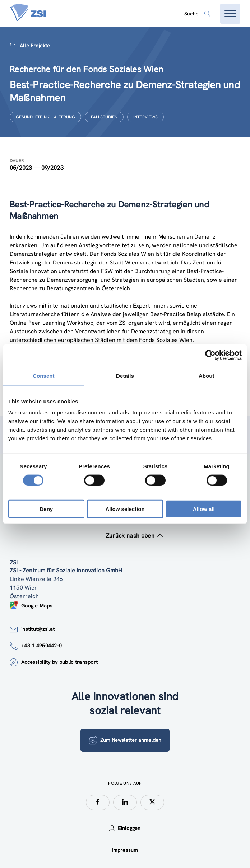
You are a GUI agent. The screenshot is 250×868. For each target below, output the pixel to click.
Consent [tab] (44, 376)
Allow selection (125, 509)
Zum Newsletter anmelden (125, 740)
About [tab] (207, 376)
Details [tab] (125, 376)
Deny (46, 509)
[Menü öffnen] (230, 14)
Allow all (204, 509)
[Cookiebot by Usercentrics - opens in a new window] (210, 355)
